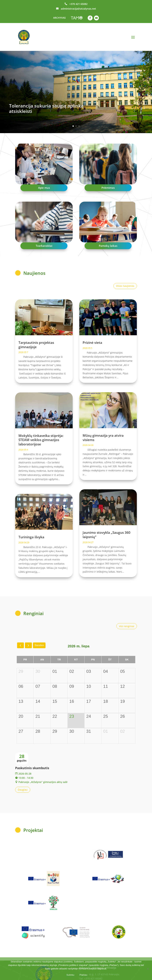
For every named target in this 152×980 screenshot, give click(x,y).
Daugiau (23, 790)
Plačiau (83, 975)
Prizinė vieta (92, 343)
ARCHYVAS (59, 18)
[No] (148, 969)
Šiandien (39, 645)
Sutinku (70, 975)
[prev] (20, 645)
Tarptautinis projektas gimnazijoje (36, 345)
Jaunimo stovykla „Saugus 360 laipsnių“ (107, 535)
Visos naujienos (125, 286)
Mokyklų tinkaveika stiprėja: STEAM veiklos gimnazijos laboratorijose (41, 440)
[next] (28, 645)
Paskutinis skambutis (32, 768)
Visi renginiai (127, 626)
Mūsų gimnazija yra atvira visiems (103, 438)
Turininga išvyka (31, 537)
